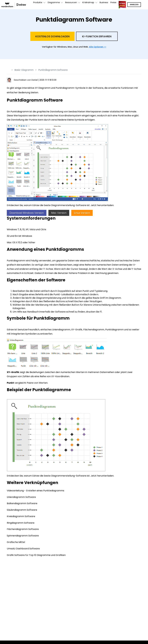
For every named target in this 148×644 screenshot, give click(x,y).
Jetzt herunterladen (102, 205)
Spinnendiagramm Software (23, 536)
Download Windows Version (27, 213)
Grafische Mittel (16, 542)
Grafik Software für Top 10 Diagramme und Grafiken (36, 555)
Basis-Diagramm (24, 70)
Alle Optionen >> (98, 47)
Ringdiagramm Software (21, 523)
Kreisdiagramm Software (21, 516)
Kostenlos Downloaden (52, 36)
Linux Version (82, 213)
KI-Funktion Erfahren (97, 36)
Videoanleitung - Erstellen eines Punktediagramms (35, 491)
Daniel (35, 80)
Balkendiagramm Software (22, 503)
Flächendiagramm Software (23, 529)
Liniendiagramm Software (21, 497)
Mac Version (59, 213)
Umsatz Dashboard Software (23, 549)
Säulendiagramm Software (22, 510)
